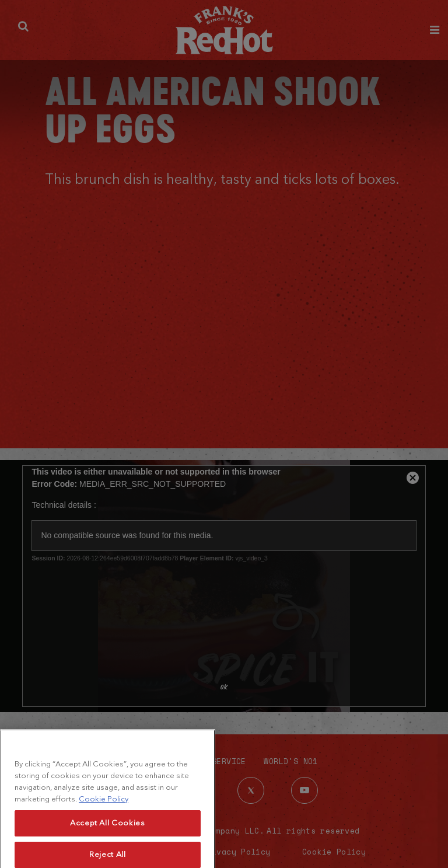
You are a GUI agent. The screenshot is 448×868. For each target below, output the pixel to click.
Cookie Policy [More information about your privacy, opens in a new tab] (104, 812)
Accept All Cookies (108, 837)
